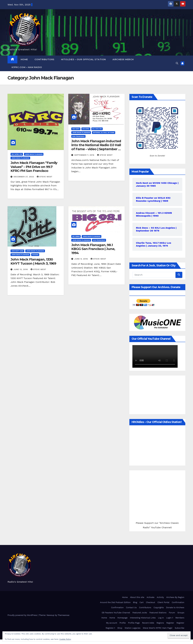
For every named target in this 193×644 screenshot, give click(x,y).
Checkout (150, 602)
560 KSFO (76, 129)
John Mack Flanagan (34, 154)
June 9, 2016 (81, 259)
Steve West (45, 177)
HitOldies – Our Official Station (83, 59)
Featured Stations (158, 613)
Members (180, 618)
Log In (161, 618)
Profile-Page (134, 623)
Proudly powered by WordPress (23, 615)
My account (112, 623)
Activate (150, 597)
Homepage (123, 618)
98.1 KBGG (76, 236)
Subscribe (180, 628)
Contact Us (131, 608)
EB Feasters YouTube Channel (116, 613)
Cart (142, 602)
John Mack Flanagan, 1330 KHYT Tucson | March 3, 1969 (33, 261)
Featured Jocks (140, 613)
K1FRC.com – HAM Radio (26, 67)
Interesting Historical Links (143, 618)
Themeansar (64, 615)
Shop (120, 628)
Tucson (35, 255)
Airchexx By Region (175, 597)
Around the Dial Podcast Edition (115, 602)
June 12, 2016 (21, 269)
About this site (137, 597)
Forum (172, 613)
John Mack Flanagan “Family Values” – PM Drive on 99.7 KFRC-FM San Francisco (34, 167)
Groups (181, 613)
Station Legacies (133, 628)
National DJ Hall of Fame (104, 133)
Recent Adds (148, 623)
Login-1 (170, 618)
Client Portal (163, 602)
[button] (177, 63)
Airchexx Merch (123, 59)
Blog (135, 602)
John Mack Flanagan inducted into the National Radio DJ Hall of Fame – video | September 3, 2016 (96, 147)
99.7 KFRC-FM (17, 154)
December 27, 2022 (24, 177)
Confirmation (178, 602)
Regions (160, 623)
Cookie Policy (65, 639)
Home (24, 59)
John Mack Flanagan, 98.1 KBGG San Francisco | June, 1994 (93, 249)
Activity (160, 597)
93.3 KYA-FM (97, 129)
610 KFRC (86, 129)
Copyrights (159, 608)
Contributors (44, 59)
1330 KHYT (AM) (17, 251)
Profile (123, 623)
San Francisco (78, 136)
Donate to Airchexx (175, 608)
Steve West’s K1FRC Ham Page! (158, 628)
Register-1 (110, 628)
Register (170, 623)
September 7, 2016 (85, 155)
